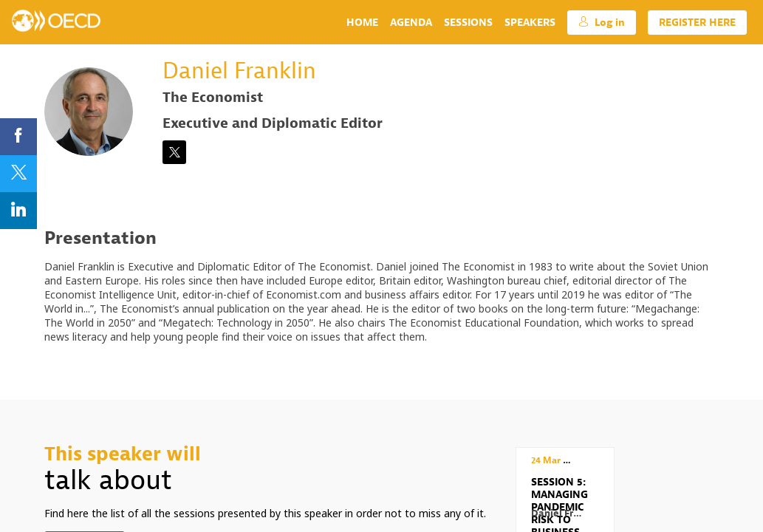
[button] (602, 23)
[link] (362, 22)
